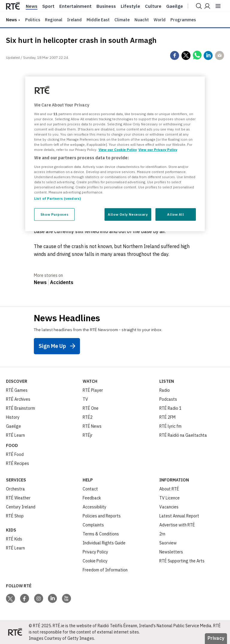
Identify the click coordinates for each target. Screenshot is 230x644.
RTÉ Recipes (18, 463)
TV (85, 399)
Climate (122, 20)
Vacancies (169, 507)
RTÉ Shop (15, 516)
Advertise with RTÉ (177, 525)
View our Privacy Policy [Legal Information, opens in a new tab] (158, 150)
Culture (153, 6)
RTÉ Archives (18, 399)
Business (106, 6)
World (160, 20)
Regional (54, 20)
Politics (33, 20)
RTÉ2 (88, 417)
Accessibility (94, 507)
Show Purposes (54, 214)
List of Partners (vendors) (57, 198)
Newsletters (171, 552)
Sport (48, 6)
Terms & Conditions (101, 534)
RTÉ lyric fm (170, 426)
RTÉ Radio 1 (170, 408)
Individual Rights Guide (104, 543)
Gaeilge (175, 6)
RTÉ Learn (15, 435)
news (11, 20)
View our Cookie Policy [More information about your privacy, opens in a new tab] (118, 150)
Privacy (216, 638)
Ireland (74, 20)
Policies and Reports (102, 516)
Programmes (183, 20)
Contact (90, 489)
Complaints (93, 525)
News (32, 6)
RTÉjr (88, 435)
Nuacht (142, 20)
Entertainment (75, 6)
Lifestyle (130, 6)
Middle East (98, 20)
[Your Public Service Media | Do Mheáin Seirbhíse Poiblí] (15, 632)
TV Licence (170, 498)
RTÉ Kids (14, 539)
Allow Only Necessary (128, 214)
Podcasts (168, 399)
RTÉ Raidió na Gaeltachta (183, 435)
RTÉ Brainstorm (21, 408)
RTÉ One (91, 408)
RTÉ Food (15, 454)
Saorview (168, 543)
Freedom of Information (105, 570)
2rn (162, 534)
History (13, 417)
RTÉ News (92, 426)
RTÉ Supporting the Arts (182, 561)
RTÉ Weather (18, 498)
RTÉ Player (93, 390)
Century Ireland (21, 507)
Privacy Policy (95, 552)
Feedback (92, 498)
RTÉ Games (17, 390)
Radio (165, 390)
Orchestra (15, 489)
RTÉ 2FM (167, 417)
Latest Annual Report (179, 516)
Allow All (175, 214)
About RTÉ (169, 489)
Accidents (62, 282)
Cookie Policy (95, 561)
